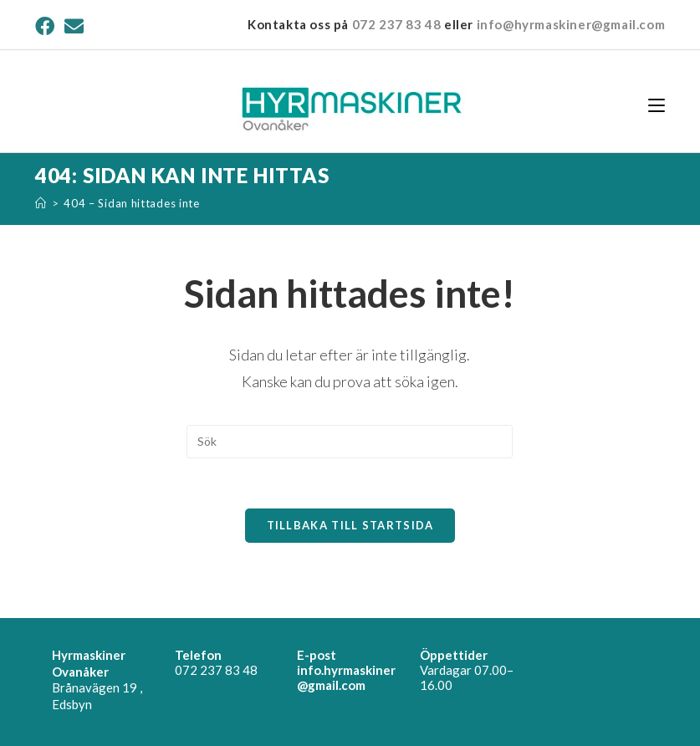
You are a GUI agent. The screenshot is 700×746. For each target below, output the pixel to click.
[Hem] (41, 203)
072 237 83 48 (397, 24)
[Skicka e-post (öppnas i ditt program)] (74, 26)
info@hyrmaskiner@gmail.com (571, 24)
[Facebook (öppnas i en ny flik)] (47, 26)
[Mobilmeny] (657, 104)
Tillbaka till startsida (350, 525)
